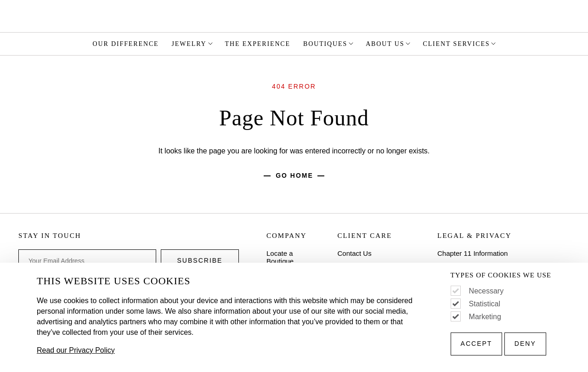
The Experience (258, 44)
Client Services (460, 44)
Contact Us (354, 253)
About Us (389, 44)
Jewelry (193, 44)
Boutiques (329, 44)
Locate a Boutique (280, 257)
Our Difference (126, 44)
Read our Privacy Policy (76, 350)
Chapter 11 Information (472, 253)
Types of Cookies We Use (501, 275)
